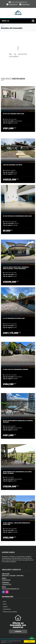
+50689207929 (13, 4)
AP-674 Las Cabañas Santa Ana (13, 114)
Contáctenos (7, 609)
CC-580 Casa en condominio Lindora (16, 369)
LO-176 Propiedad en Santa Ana (14, 318)
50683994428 (26, 4)
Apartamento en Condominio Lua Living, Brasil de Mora (17, 472)
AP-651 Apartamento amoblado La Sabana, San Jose (18, 421)
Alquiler (5, 607)
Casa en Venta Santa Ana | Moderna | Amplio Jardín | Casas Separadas (16, 268)
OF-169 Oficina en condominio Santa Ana (17, 216)
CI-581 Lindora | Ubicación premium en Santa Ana (16, 524)
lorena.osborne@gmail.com (11, 589)
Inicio (2, 26)
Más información (9, 642)
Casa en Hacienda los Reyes (12, 165)
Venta (5, 604)
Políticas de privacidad (10, 612)
